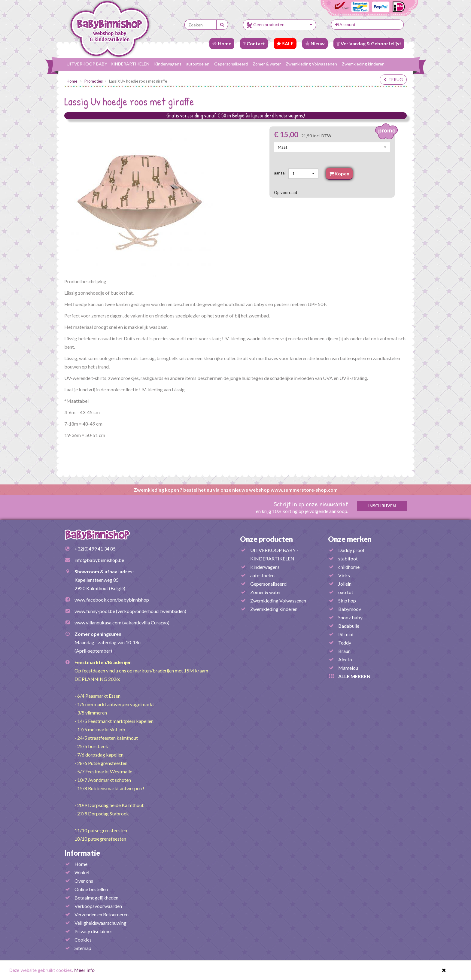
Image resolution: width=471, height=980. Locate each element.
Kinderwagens (168, 64)
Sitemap (83, 948)
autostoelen (198, 64)
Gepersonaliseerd (231, 64)
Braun (344, 651)
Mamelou (348, 668)
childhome (349, 567)
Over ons (84, 881)
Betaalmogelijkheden (96, 898)
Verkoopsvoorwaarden (98, 906)
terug (393, 79)
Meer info (84, 971)
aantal (281, 173)
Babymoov (350, 609)
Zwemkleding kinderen (363, 64)
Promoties (94, 81)
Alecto (345, 659)
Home (222, 43)
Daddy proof (351, 550)
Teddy (345, 643)
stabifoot (348, 558)
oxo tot (346, 592)
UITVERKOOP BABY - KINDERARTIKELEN (108, 64)
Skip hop (347, 601)
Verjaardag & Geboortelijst (369, 43)
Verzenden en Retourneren (102, 914)
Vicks (344, 575)
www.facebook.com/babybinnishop (112, 600)
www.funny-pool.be (95, 611)
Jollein (345, 584)
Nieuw (315, 43)
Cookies (83, 940)
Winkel (82, 872)
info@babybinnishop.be (99, 560)
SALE (285, 43)
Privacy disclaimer (93, 931)
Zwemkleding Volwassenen (311, 64)
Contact (254, 43)
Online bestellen (91, 889)
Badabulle (349, 626)
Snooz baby (350, 617)
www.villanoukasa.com (98, 622)
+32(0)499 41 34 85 (95, 549)
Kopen (339, 173)
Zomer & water (267, 64)
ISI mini (346, 634)
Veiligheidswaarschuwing (100, 923)
